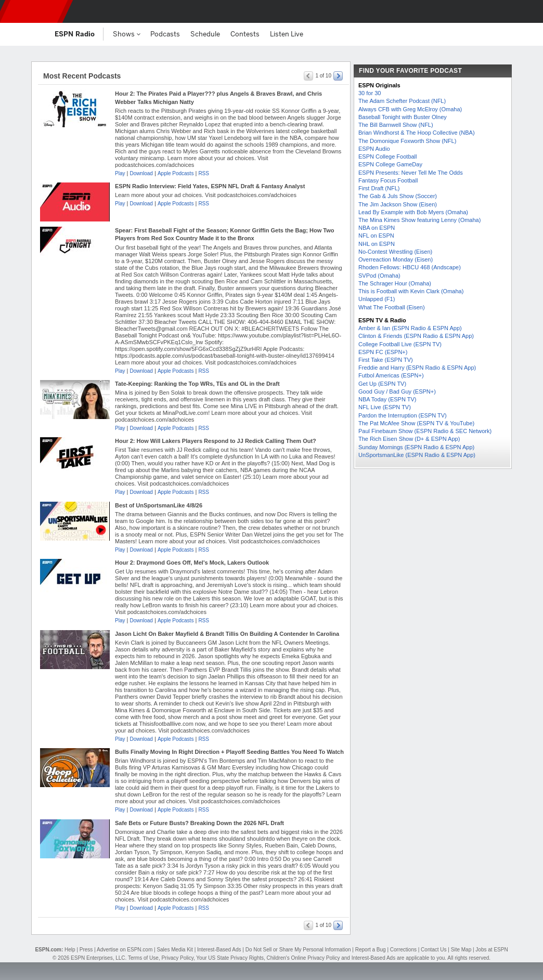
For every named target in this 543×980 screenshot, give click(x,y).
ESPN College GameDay (390, 164)
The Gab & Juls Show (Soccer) (398, 196)
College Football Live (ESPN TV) (400, 344)
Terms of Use (143, 958)
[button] (526, 11)
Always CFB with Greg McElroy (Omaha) (410, 109)
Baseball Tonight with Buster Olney (403, 117)
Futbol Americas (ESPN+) (391, 375)
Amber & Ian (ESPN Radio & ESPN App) (410, 328)
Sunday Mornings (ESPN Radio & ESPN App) (416, 447)
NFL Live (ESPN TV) (385, 407)
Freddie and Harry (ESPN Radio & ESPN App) (417, 368)
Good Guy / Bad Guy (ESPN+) (397, 391)
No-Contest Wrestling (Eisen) (395, 252)
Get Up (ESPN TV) (382, 384)
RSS (204, 173)
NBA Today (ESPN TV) (387, 399)
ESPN (34, 11)
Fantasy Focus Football (388, 180)
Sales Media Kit (174, 950)
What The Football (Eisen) (392, 307)
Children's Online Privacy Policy (303, 958)
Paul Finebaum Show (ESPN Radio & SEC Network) (425, 431)
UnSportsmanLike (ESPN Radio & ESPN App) (417, 455)
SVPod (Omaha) (379, 276)
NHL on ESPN (377, 244)
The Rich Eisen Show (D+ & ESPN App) (409, 439)
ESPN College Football (388, 156)
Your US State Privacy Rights (230, 958)
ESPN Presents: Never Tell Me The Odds (411, 173)
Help (70, 950)
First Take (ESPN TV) (386, 360)
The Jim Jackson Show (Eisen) (398, 204)
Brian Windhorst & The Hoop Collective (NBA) (417, 133)
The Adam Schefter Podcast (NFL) (402, 101)
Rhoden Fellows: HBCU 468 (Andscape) (410, 267)
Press (86, 950)
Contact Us (434, 950)
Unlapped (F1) (377, 299)
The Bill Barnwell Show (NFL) (396, 125)
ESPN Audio (374, 149)
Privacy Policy (177, 958)
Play (120, 173)
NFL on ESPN (376, 236)
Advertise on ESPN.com (125, 950)
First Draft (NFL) (379, 188)
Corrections (403, 950)
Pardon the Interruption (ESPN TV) (403, 415)
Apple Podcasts (176, 173)
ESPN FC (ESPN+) (383, 352)
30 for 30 (370, 93)
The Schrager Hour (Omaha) (395, 283)
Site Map (461, 950)
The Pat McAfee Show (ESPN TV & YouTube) (416, 423)
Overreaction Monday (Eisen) (396, 259)
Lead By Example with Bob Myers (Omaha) (413, 212)
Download (141, 173)
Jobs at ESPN (492, 950)
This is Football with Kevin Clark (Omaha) (411, 291)
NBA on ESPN (377, 228)
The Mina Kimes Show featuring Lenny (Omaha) (419, 220)
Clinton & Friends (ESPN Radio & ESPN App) (416, 336)
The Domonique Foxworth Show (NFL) (407, 141)
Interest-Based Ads (219, 950)
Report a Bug (371, 950)
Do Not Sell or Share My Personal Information (298, 950)
